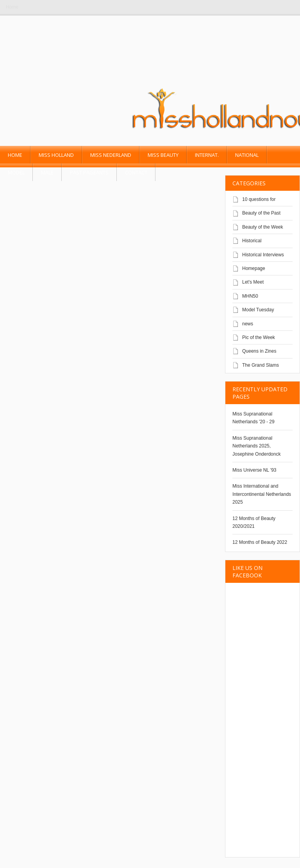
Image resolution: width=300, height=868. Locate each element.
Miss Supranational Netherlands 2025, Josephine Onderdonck (256, 446)
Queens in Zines (259, 351)
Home (12, 7)
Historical (252, 241)
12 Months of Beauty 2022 (260, 542)
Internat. (207, 155)
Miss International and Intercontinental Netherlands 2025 (262, 494)
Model (16, 172)
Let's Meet (253, 282)
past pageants (89, 172)
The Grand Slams (261, 365)
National (247, 155)
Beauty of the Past (261, 213)
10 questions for (259, 199)
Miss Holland (56, 155)
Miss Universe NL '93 (254, 470)
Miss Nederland (111, 155)
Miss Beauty (163, 155)
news (248, 324)
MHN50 (250, 296)
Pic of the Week (259, 337)
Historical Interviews (263, 255)
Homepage (254, 268)
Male (47, 172)
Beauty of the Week (263, 227)
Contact (136, 172)
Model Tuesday (258, 310)
